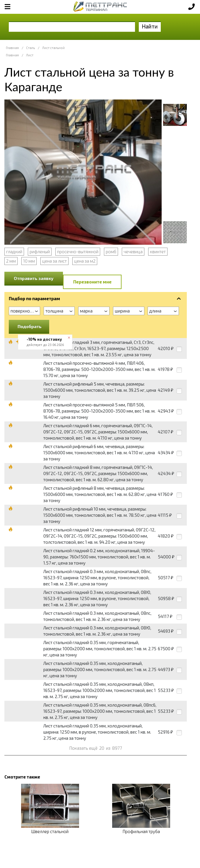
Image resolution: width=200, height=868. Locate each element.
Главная (12, 48)
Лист (30, 55)
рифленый (40, 251)
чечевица (133, 251)
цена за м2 (85, 261)
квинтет (158, 251)
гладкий (14, 251)
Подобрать (30, 326)
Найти (150, 26)
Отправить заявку (34, 278)
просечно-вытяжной (78, 251)
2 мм (11, 261)
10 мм (29, 261)
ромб (111, 251)
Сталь (30, 48)
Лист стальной (53, 48)
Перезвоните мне (92, 282)
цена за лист (54, 261)
